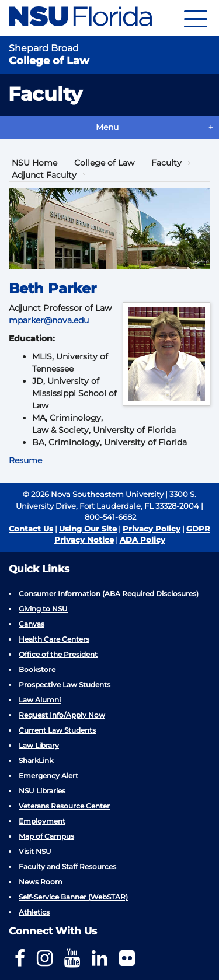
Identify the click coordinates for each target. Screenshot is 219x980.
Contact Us (31, 528)
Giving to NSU (43, 609)
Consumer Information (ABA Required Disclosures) (109, 594)
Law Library (39, 745)
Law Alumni (40, 700)
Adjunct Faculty (44, 175)
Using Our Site (88, 528)
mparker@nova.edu (49, 320)
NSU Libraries (42, 791)
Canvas (32, 624)
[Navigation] (196, 18)
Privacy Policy (152, 528)
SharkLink (36, 760)
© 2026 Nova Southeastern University (93, 494)
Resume (25, 460)
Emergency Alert (48, 776)
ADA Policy (142, 540)
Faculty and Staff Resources (67, 867)
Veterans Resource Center (64, 806)
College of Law (104, 163)
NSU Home (34, 163)
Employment (42, 821)
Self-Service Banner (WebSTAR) (73, 897)
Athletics (34, 912)
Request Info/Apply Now (62, 715)
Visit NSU (35, 851)
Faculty (166, 163)
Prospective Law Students (65, 685)
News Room (41, 882)
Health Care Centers (54, 639)
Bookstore (37, 669)
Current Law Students (57, 730)
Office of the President (58, 654)
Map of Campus (46, 836)
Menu (107, 127)
